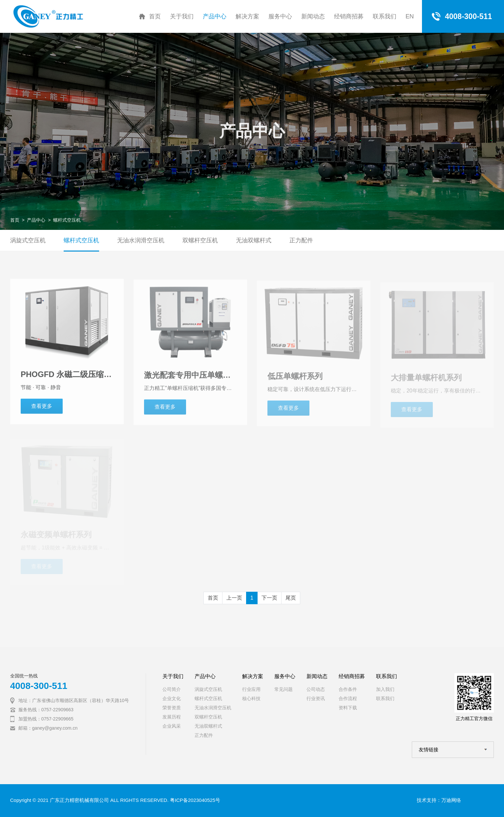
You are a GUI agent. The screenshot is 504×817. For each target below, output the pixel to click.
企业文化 (172, 698)
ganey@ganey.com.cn (55, 728)
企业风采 (172, 726)
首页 (155, 16)
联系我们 (385, 16)
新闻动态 (313, 16)
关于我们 (182, 16)
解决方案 (247, 16)
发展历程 (172, 717)
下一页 (269, 598)
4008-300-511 (39, 686)
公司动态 (316, 689)
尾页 (291, 598)
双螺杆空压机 (200, 240)
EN (410, 16)
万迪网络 (451, 800)
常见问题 (283, 689)
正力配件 (301, 240)
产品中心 (215, 16)
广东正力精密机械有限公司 (79, 800)
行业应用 (251, 689)
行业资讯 (316, 698)
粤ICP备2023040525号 (195, 800)
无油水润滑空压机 (141, 240)
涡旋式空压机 (28, 240)
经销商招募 (349, 16)
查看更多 (42, 408)
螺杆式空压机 (67, 220)
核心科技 (251, 698)
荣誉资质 (172, 708)
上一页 (234, 598)
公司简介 (172, 689)
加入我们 (385, 689)
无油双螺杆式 (254, 240)
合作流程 (348, 698)
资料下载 (348, 708)
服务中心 (280, 16)
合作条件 (348, 689)
